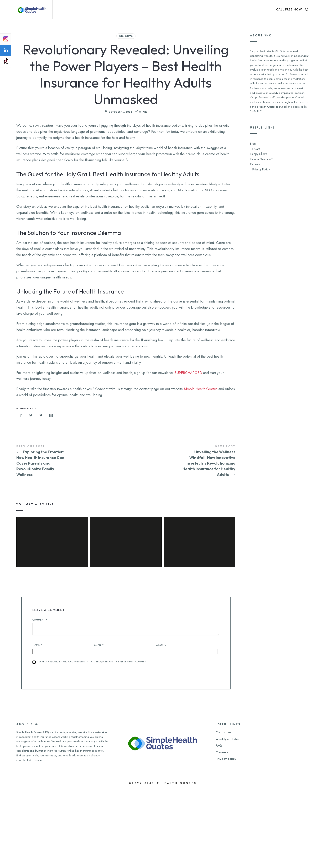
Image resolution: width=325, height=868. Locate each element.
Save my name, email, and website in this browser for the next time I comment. (94, 739)
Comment (40, 698)
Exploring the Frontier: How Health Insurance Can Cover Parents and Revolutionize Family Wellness (71, 518)
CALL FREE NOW (289, 9)
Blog (253, 143)
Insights (126, 36)
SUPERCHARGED (188, 430)
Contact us (223, 810)
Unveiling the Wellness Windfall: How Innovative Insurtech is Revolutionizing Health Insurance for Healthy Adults (181, 518)
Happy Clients (258, 153)
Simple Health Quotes (201, 446)
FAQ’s (256, 148)
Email (99, 723)
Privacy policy (226, 837)
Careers (255, 162)
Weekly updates (227, 817)
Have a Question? (261, 157)
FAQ (219, 824)
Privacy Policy (260, 167)
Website (161, 723)
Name (37, 723)
